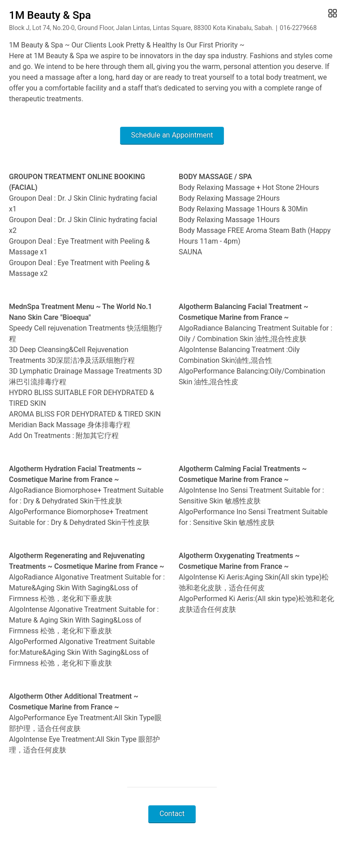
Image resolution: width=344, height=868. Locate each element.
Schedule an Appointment (172, 135)
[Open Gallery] (332, 13)
